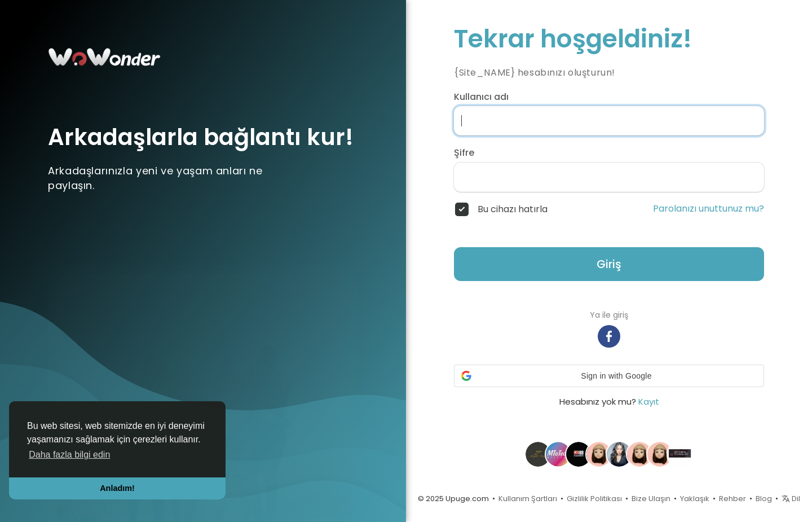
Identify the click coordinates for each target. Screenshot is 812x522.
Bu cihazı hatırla (513, 209)
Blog (764, 499)
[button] (609, 376)
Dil (791, 499)
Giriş (609, 264)
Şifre (464, 153)
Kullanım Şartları (528, 499)
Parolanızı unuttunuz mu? (709, 209)
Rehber (732, 499)
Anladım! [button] (117, 488)
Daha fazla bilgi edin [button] (69, 455)
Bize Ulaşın (651, 499)
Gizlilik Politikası (594, 499)
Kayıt (649, 402)
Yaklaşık (695, 499)
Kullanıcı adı (481, 97)
